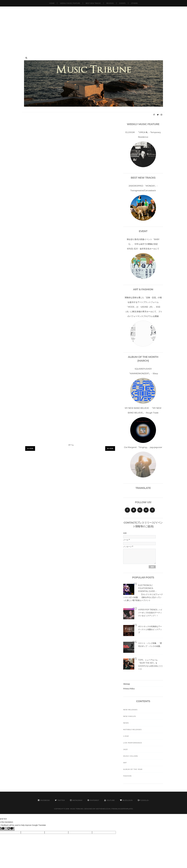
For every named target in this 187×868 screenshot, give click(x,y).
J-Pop (126, 736)
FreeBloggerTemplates (122, 809)
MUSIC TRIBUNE (77, 809)
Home (52, 3)
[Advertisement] (94, 29)
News (126, 723)
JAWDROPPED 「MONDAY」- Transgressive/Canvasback (143, 188)
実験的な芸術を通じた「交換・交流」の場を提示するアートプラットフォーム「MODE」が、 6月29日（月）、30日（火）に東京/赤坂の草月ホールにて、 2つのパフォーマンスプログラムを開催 (143, 307)
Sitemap (127, 684)
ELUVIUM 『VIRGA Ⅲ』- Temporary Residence (143, 135)
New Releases (130, 710)
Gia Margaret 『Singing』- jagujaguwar (143, 447)
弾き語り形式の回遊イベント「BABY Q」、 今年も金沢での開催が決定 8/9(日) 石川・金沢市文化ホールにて (144, 244)
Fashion (127, 776)
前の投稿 (110, 448)
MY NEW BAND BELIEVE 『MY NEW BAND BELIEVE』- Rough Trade (143, 410)
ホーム (71, 445)
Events (122, 3)
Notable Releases (132, 729)
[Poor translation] (10, 829)
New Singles (130, 716)
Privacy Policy (129, 689)
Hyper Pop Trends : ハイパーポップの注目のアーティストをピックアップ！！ (150, 613)
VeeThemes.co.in (103, 809)
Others (134, 3)
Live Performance (133, 743)
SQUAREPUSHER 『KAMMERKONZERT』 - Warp (143, 371)
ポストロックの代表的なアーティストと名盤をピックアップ (150, 629)
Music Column (130, 756)
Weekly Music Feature (70, 3)
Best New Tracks (93, 3)
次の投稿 (30, 448)
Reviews (110, 3)
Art (125, 763)
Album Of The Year (133, 769)
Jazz (125, 749)
